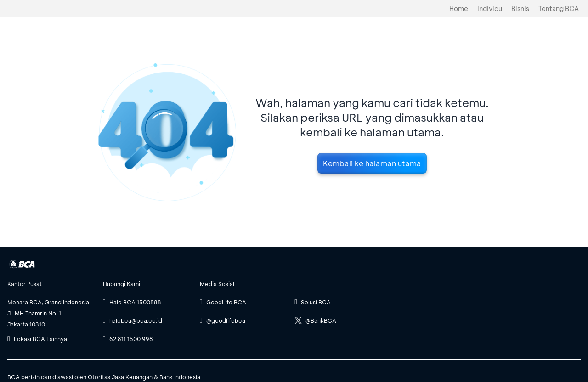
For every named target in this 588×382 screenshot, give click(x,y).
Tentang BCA (559, 8)
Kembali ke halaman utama (372, 163)
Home (459, 8)
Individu (490, 8)
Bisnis (520, 8)
